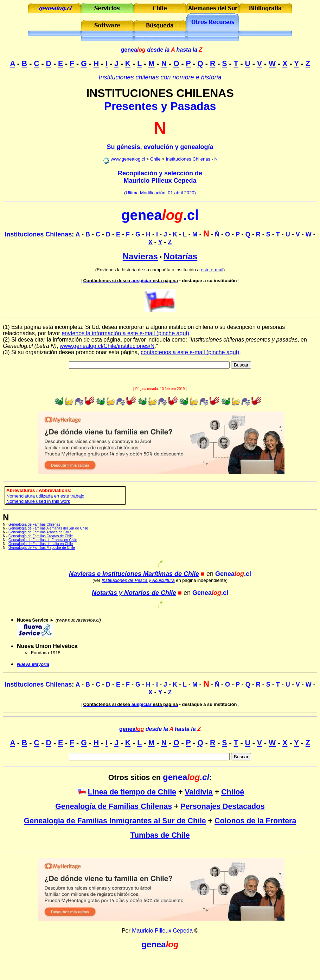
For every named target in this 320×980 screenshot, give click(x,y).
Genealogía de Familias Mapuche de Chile (42, 548)
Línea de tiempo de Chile (132, 792)
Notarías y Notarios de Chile (134, 593)
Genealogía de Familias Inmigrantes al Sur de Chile (115, 821)
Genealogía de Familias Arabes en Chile (40, 532)
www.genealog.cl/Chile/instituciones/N (107, 346)
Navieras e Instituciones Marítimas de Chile (134, 574)
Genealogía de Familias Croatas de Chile (41, 536)
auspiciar (130, 281)
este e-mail (212, 270)
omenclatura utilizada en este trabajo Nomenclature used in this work (45, 499)
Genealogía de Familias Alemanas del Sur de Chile (48, 528)
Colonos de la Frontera (255, 821)
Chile (155, 159)
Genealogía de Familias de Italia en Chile (41, 544)
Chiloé (233, 792)
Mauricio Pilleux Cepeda (162, 931)
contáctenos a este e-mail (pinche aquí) (190, 352)
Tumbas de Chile (160, 835)
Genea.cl (233, 574)
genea (133, 50)
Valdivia (199, 792)
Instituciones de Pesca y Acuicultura (138, 580)
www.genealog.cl (128, 159)
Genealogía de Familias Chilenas (34, 524)
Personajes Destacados (222, 806)
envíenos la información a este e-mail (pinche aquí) (125, 333)
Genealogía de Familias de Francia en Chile (43, 540)
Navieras (140, 256)
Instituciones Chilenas (188, 159)
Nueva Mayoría (33, 664)
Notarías (180, 256)
